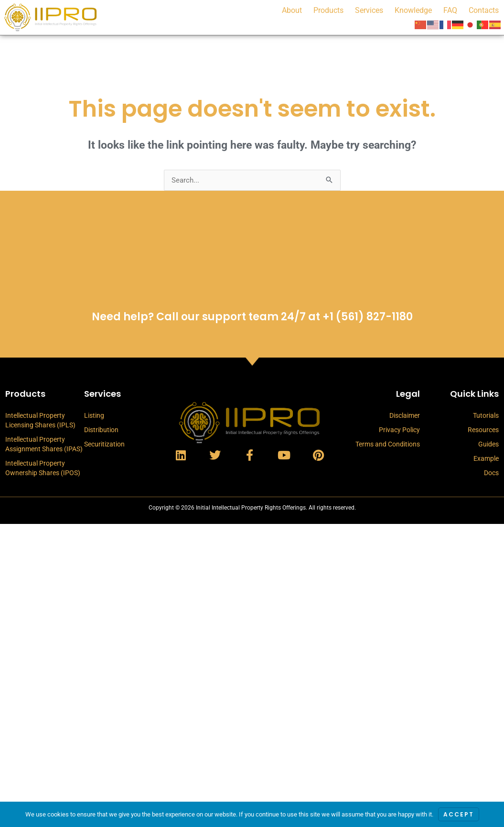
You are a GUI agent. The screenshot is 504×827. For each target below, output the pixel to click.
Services (369, 10)
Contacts (484, 10)
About (292, 10)
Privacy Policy (399, 430)
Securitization (104, 444)
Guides (488, 444)
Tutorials (486, 415)
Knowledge (413, 10)
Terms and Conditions (388, 444)
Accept (459, 814)
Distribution (101, 430)
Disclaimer (405, 415)
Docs (491, 473)
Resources (483, 430)
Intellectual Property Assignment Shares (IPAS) (44, 444)
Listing (94, 415)
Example (486, 458)
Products (328, 10)
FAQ (450, 10)
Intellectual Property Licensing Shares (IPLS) (40, 420)
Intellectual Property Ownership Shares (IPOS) (43, 468)
